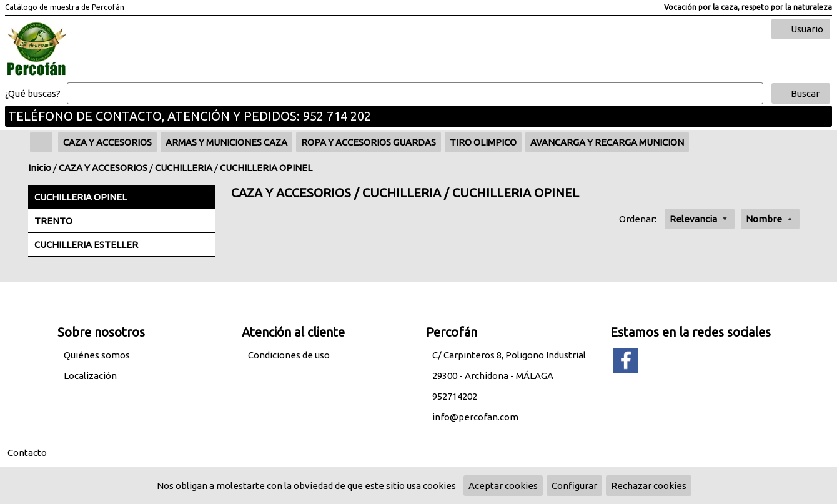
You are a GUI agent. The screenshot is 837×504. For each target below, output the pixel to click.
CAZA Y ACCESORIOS (103, 168)
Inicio (40, 168)
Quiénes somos (97, 355)
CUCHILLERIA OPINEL (266, 168)
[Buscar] (415, 94)
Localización (90, 376)
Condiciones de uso (289, 355)
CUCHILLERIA (184, 168)
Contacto (27, 452)
